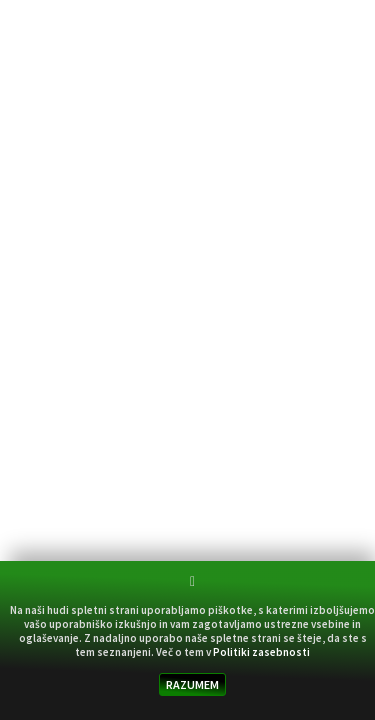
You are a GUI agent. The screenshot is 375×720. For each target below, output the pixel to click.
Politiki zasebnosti (261, 652)
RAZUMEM (192, 684)
